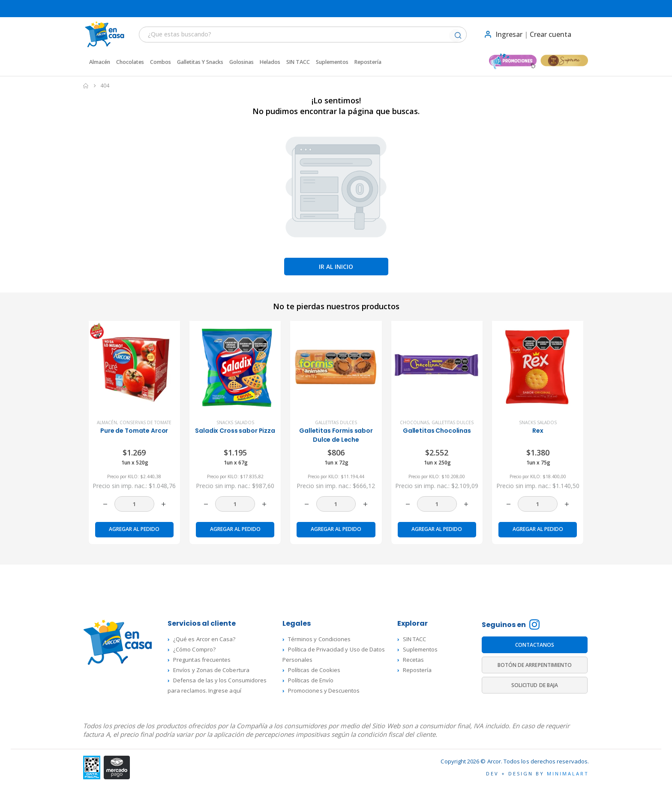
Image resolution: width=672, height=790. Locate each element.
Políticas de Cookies (314, 670)
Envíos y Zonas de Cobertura (211, 670)
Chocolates (130, 62)
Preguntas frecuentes (202, 660)
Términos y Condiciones (319, 639)
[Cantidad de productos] (134, 504)
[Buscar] (458, 36)
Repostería (368, 62)
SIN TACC (298, 62)
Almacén (100, 62)
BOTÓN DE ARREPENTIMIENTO (535, 665)
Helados (270, 62)
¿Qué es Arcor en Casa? (204, 639)
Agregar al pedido (134, 529)
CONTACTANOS (535, 645)
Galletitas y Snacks (200, 62)
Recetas (413, 660)
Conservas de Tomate (145, 422)
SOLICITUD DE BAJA (535, 685)
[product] (134, 366)
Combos (160, 62)
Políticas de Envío (311, 680)
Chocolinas (414, 422)
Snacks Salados (235, 422)
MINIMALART (568, 773)
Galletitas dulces (336, 422)
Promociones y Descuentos (324, 690)
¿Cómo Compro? (194, 649)
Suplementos (332, 62)
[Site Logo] (100, 34)
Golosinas (241, 62)
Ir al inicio (336, 267)
